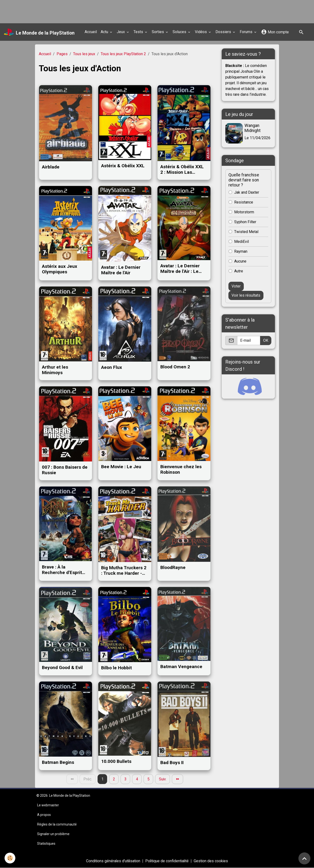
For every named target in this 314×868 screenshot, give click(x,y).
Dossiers (224, 32)
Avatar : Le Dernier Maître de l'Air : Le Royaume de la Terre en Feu (182, 269)
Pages (62, 54)
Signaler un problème (53, 834)
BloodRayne (173, 567)
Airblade (51, 167)
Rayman (241, 251)
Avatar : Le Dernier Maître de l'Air (121, 270)
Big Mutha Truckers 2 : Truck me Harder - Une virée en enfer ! (124, 570)
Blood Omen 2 (175, 367)
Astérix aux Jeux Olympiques (60, 269)
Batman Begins (58, 762)
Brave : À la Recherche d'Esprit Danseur (62, 570)
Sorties (159, 32)
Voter (236, 286)
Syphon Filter (245, 222)
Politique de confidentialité (168, 861)
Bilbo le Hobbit (116, 668)
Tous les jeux (84, 54)
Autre (239, 271)
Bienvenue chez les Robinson (181, 469)
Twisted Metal (246, 231)
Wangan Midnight (253, 128)
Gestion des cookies (212, 861)
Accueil (91, 32)
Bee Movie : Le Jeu (121, 467)
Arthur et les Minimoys (55, 370)
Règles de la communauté (57, 825)
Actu (105, 32)
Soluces (180, 32)
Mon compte (275, 32)
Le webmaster (48, 805)
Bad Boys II (172, 763)
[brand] (40, 32)
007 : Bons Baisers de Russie (65, 470)
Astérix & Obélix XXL (123, 166)
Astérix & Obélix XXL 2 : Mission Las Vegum (182, 169)
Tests (139, 32)
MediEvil (241, 241)
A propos (44, 815)
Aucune (240, 261)
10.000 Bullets (116, 761)
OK (266, 340)
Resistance (244, 202)
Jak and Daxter (247, 192)
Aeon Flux (112, 367)
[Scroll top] (304, 858)
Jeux (122, 32)
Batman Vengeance (181, 667)
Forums (247, 32)
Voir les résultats (246, 295)
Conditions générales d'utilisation (112, 861)
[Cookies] (10, 858)
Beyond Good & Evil (62, 667)
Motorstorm (244, 212)
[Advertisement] (87, 11)
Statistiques (46, 844)
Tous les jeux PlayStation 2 (123, 54)
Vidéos (202, 32)
